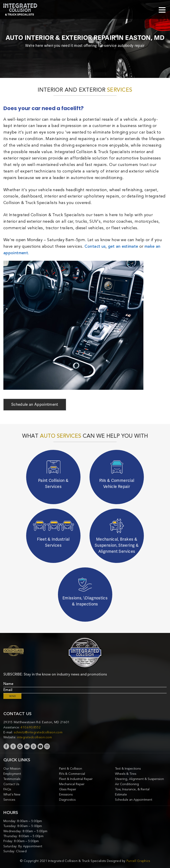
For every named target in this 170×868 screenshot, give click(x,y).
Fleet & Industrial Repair (76, 779)
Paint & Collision (71, 769)
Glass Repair (68, 789)
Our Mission (12, 769)
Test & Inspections (128, 769)
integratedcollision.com (34, 737)
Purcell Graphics (138, 861)
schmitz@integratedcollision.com (38, 732)
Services (9, 800)
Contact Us (11, 784)
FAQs (7, 789)
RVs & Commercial (72, 774)
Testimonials (12, 779)
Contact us (95, 246)
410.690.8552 (31, 727)
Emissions (66, 794)
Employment (12, 774)
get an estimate (123, 246)
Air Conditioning (127, 784)
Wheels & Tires (126, 774)
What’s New (12, 794)
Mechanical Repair (72, 784)
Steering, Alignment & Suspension (139, 779)
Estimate (121, 794)
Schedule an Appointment (35, 404)
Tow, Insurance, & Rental (132, 789)
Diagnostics (67, 800)
